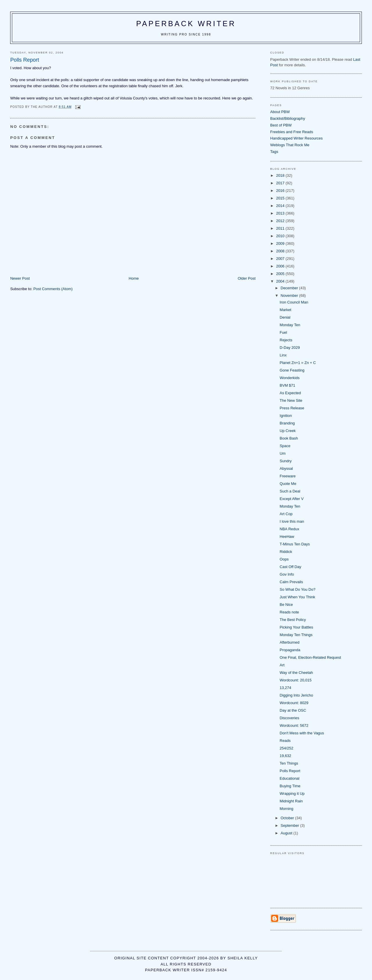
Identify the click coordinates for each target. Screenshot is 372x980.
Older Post (247, 278)
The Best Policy (293, 620)
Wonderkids (289, 378)
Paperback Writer (186, 24)
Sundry (286, 461)
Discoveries (289, 718)
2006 (281, 266)
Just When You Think (297, 597)
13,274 (285, 688)
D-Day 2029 (290, 348)
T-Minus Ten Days (295, 544)
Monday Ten (290, 325)
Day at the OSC (293, 710)
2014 (281, 206)
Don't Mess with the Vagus (302, 733)
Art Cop (286, 514)
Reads (285, 741)
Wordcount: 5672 (294, 725)
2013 (281, 213)
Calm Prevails (291, 582)
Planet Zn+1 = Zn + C (298, 363)
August (287, 833)
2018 (281, 175)
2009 (281, 243)
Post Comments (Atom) (53, 289)
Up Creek (288, 431)
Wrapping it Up (292, 794)
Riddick (286, 552)
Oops (284, 559)
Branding (287, 423)
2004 (281, 281)
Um (282, 453)
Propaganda (290, 650)
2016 (281, 191)
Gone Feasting (292, 370)
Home (134, 278)
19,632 (285, 756)
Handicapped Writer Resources (296, 138)
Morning (286, 809)
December (290, 288)
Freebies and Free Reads (292, 132)
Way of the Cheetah (296, 673)
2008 (281, 251)
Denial (285, 317)
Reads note (289, 612)
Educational (289, 778)
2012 (281, 221)
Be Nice (286, 605)
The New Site (291, 400)
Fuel (283, 332)
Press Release (292, 408)
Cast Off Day (290, 567)
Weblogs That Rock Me (290, 145)
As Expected (290, 393)
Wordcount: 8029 (294, 703)
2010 (281, 236)
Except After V (291, 499)
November (290, 296)
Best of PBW (281, 125)
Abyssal (286, 468)
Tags (274, 152)
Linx (283, 355)
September (290, 825)
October (288, 818)
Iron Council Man (294, 302)
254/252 (286, 748)
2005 (281, 274)
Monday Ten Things (296, 635)
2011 (281, 228)
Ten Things (289, 763)
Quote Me (288, 484)
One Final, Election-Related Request (310, 657)
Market (285, 310)
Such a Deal (290, 491)
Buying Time (290, 786)
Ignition (286, 416)
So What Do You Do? (297, 589)
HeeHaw (287, 537)
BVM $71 (287, 385)
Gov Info (287, 574)
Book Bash (289, 438)
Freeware (288, 476)
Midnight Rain (291, 801)
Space (285, 446)
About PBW (280, 112)
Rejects (286, 340)
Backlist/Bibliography (288, 118)
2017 (281, 183)
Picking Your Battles (296, 627)
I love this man (292, 521)
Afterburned (289, 642)
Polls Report (290, 771)
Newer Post (20, 278)
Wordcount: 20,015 (296, 680)
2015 (281, 198)
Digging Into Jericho (296, 695)
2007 (281, 259)
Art (282, 665)
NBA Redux (289, 529)
